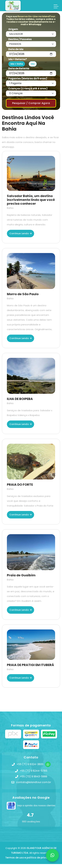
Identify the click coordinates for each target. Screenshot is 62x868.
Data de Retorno (19, 68)
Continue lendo (21, 233)
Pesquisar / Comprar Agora (31, 103)
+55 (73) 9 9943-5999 (34, 776)
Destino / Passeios (20, 39)
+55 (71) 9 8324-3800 (30, 764)
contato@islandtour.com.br (34, 782)
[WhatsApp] (48, 764)
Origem (13, 29)
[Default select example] (31, 34)
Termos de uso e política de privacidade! (31, 858)
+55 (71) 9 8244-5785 (34, 771)
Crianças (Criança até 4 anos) (28, 89)
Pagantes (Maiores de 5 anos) (28, 78)
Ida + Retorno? (18, 59)
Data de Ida (16, 49)
